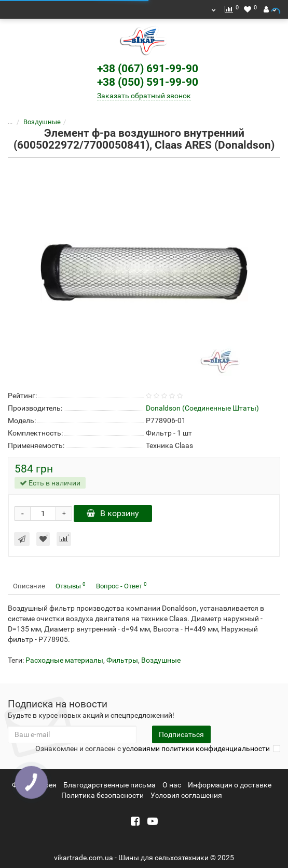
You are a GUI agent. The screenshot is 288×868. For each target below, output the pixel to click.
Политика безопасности (102, 795)
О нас (172, 785)
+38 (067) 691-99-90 (148, 69)
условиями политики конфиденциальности (196, 748)
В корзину (113, 513)
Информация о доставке (230, 785)
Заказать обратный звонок (144, 96)
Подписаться (181, 734)
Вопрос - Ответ (121, 586)
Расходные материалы (64, 660)
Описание (29, 586)
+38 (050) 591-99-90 (148, 82)
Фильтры (122, 660)
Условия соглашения (186, 795)
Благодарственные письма (109, 785)
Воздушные (42, 122)
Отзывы (71, 586)
